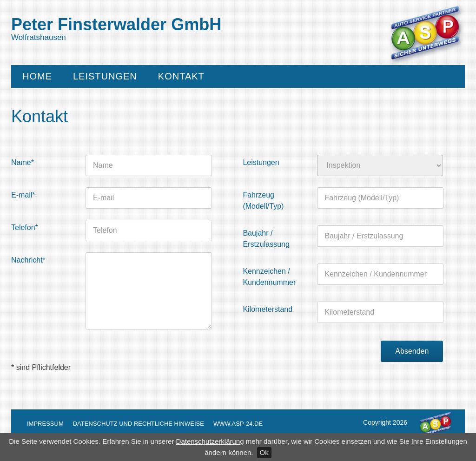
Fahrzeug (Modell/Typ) (263, 201)
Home (37, 76)
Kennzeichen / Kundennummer (269, 277)
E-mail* (23, 195)
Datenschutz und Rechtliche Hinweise (139, 424)
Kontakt (181, 76)
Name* (23, 162)
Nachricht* (28, 260)
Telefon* (25, 227)
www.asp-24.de (238, 424)
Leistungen (105, 76)
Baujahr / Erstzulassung (266, 239)
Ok (264, 452)
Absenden (412, 351)
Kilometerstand (268, 309)
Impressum (45, 424)
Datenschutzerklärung (210, 441)
